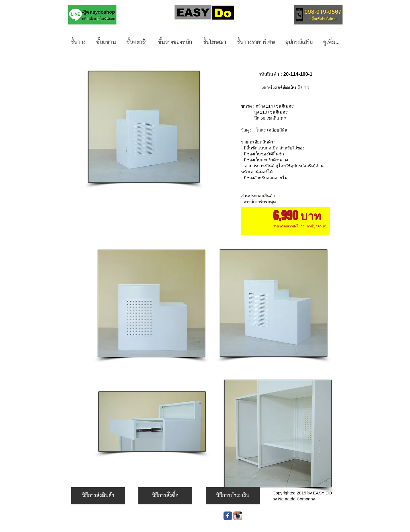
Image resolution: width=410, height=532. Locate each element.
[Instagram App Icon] (238, 516)
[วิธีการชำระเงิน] (233, 496)
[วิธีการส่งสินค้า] (98, 496)
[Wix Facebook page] (228, 516)
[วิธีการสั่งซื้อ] (165, 496)
